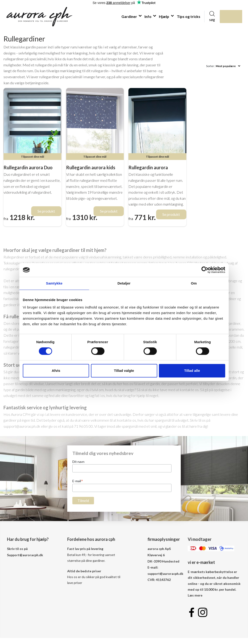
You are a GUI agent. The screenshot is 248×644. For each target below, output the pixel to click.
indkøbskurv (237, 16)
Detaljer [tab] (124, 283)
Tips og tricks (189, 16)
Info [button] (148, 16)
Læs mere (195, 595)
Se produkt (46, 211)
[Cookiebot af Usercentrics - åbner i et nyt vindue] (205, 270)
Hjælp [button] (164, 16)
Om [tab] (194, 283)
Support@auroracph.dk (25, 555)
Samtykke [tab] (54, 283)
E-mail (78, 481)
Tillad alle (192, 371)
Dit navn (78, 462)
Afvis (56, 371)
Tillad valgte (124, 371)
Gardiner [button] (130, 16)
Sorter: (210, 66)
